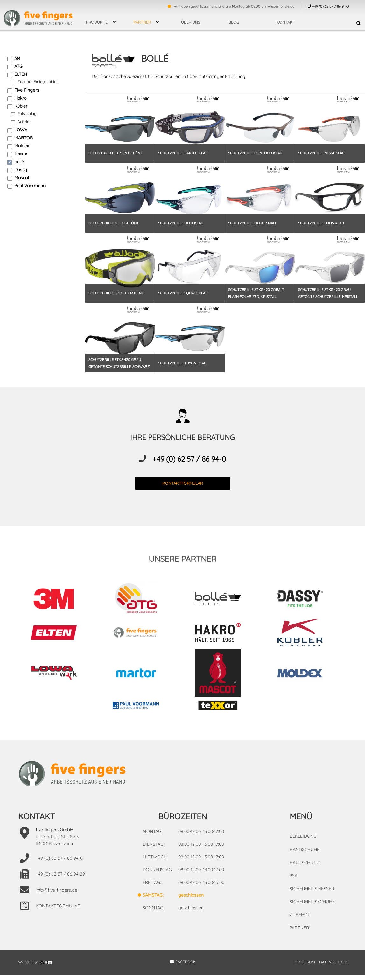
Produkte (97, 22)
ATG (18, 66)
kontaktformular (182, 489)
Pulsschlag (27, 113)
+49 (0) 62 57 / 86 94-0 (189, 465)
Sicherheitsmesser (312, 894)
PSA (294, 881)
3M (17, 58)
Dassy (21, 170)
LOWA (21, 130)
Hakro (20, 98)
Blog (234, 22)
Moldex (22, 146)
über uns (191, 22)
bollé (19, 162)
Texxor (21, 154)
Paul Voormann (30, 186)
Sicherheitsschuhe (312, 907)
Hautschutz (304, 868)
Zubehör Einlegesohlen (38, 82)
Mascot (22, 178)
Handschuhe (305, 855)
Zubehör (300, 920)
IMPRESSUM (304, 967)
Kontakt (286, 22)
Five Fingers (27, 90)
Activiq (23, 121)
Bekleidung (303, 842)
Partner (142, 22)
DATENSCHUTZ (333, 967)
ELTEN (21, 74)
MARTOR (24, 138)
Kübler (21, 106)
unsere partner (182, 564)
